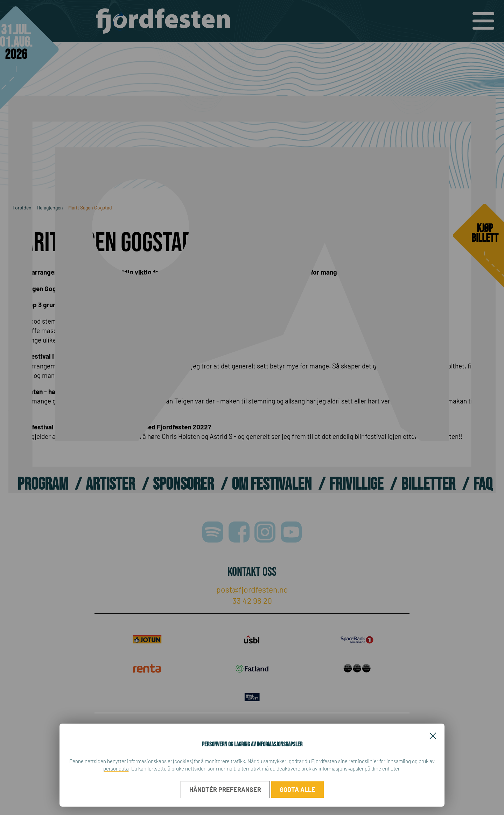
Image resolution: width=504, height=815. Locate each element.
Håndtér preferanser (225, 789)
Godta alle (297, 789)
